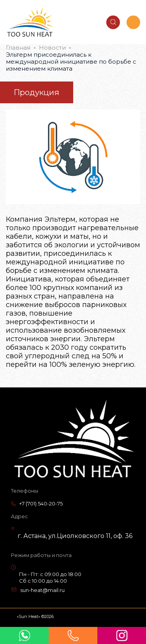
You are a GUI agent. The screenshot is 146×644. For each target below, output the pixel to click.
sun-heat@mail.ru (42, 590)
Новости (52, 48)
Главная (18, 48)
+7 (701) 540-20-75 (41, 503)
